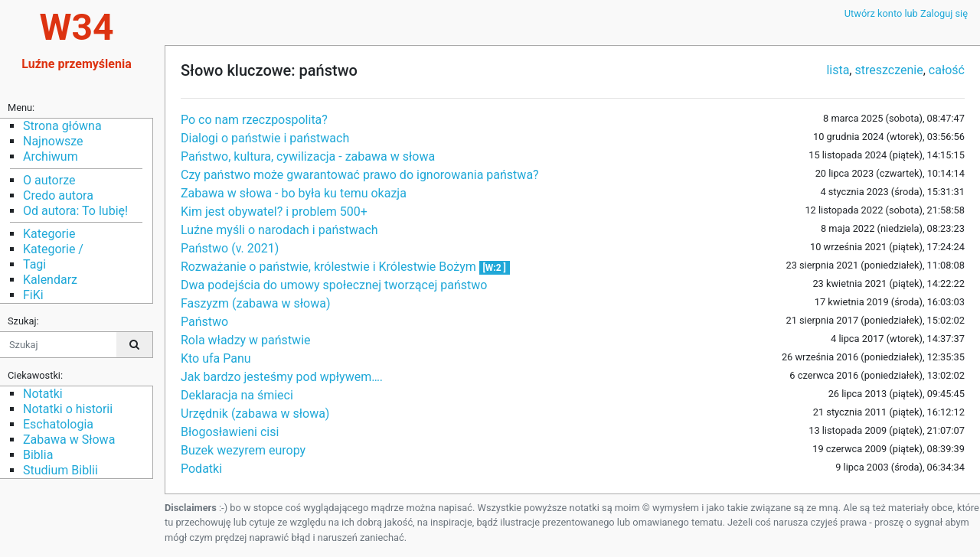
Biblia (38, 455)
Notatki (43, 394)
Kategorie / (53, 249)
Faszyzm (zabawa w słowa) (255, 303)
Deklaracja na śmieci (237, 395)
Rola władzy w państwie (246, 340)
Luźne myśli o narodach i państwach (279, 230)
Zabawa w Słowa (69, 440)
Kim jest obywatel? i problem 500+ (274, 212)
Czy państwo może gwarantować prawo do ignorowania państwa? (360, 175)
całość (947, 70)
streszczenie (889, 70)
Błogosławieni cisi (230, 432)
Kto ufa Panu (216, 358)
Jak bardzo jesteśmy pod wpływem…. (282, 377)
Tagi (34, 264)
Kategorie (49, 234)
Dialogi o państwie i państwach (265, 138)
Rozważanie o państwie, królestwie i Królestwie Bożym (330, 267)
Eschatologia (58, 424)
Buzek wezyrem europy (243, 450)
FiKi (33, 295)
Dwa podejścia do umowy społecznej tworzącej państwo (334, 285)
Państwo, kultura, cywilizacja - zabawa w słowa (308, 156)
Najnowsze (53, 141)
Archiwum (51, 156)
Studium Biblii (60, 470)
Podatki (201, 469)
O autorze (49, 180)
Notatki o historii (68, 409)
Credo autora (58, 195)
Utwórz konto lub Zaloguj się (906, 13)
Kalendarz (50, 280)
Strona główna (62, 126)
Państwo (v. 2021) (230, 248)
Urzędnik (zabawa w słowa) (255, 414)
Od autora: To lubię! (75, 211)
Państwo (204, 322)
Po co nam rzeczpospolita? (254, 120)
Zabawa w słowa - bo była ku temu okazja (294, 193)
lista (838, 70)
